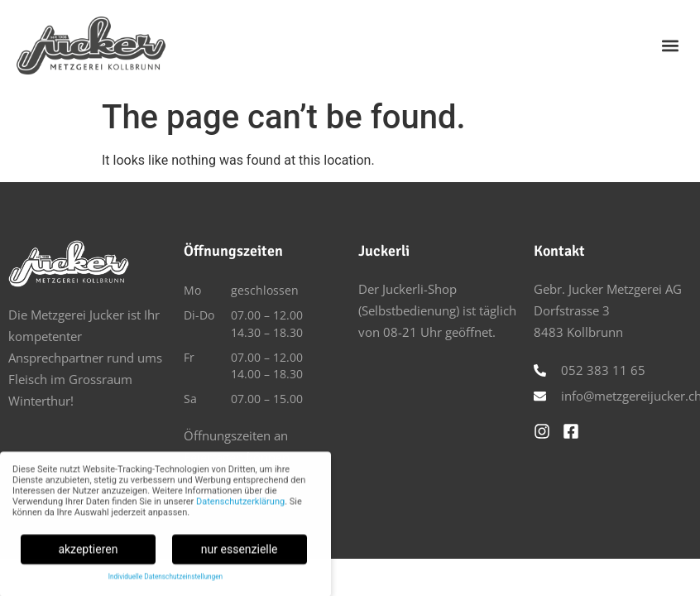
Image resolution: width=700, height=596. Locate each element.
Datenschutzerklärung (240, 505)
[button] (670, 45)
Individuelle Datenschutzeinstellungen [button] (165, 581)
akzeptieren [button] (88, 553)
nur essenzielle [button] (240, 553)
